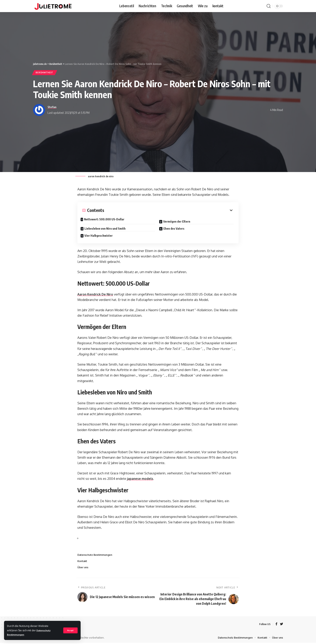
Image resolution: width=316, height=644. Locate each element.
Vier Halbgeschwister (100, 235)
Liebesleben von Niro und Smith (107, 228)
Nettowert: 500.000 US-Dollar (106, 220)
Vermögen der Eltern (179, 221)
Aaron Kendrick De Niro (96, 295)
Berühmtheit (45, 73)
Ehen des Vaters (176, 228)
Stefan (52, 107)
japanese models (140, 479)
